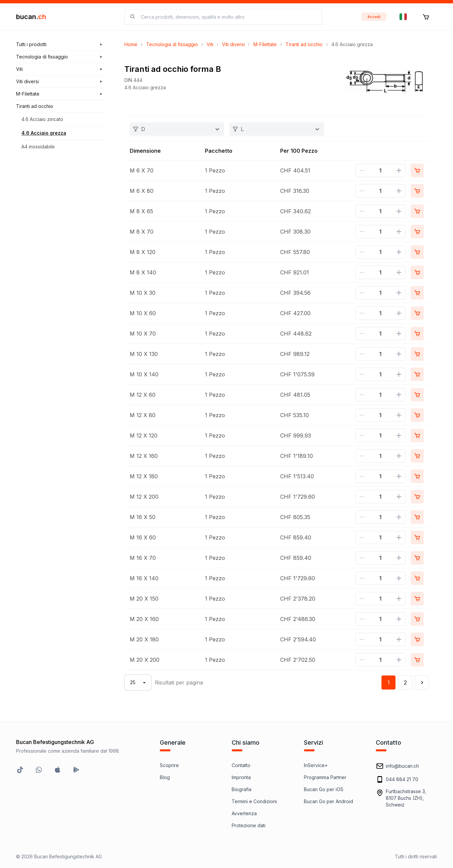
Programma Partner (325, 777)
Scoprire (169, 765)
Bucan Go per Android (328, 801)
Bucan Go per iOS (324, 789)
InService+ (316, 765)
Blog (165, 777)
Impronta (241, 777)
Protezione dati (249, 825)
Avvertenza (244, 813)
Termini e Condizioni (254, 801)
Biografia (242, 789)
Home (131, 44)
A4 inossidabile (38, 147)
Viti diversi (233, 44)
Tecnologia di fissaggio (172, 44)
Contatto (241, 765)
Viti (210, 44)
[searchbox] (227, 17)
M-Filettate (265, 44)
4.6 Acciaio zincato (42, 119)
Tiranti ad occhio (304, 44)
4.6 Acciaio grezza (44, 133)
